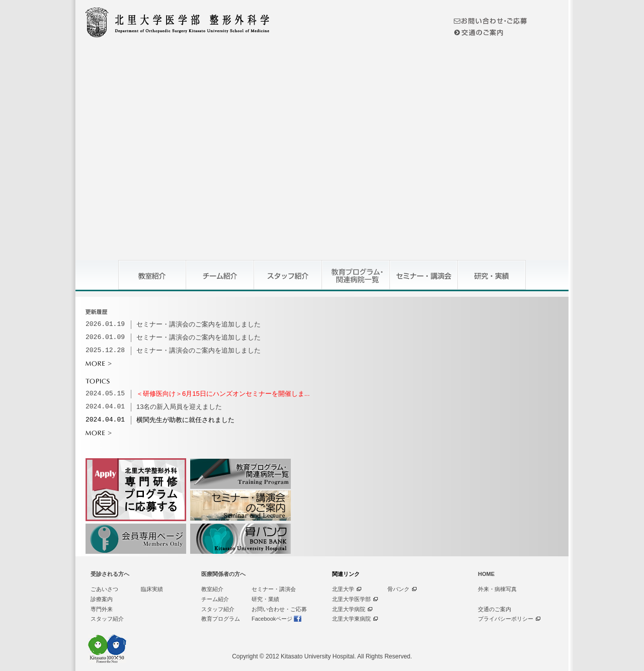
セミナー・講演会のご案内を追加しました (198, 324)
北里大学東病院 (351, 619)
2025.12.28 (105, 351)
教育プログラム (221, 619)
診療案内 (102, 599)
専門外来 (102, 609)
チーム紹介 (215, 599)
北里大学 (343, 589)
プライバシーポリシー (506, 619)
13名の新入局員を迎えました (179, 407)
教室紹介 (212, 589)
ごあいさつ (104, 589)
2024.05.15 (105, 394)
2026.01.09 (105, 338)
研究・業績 (265, 599)
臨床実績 (152, 589)
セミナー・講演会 (274, 589)
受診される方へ (110, 574)
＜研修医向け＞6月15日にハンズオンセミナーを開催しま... (223, 394)
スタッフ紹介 (107, 619)
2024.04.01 (105, 407)
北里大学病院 (349, 609)
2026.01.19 (105, 324)
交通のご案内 (495, 609)
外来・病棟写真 (497, 589)
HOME (486, 574)
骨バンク (398, 589)
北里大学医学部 (351, 599)
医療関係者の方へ (223, 574)
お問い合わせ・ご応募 (279, 609)
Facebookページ (272, 619)
